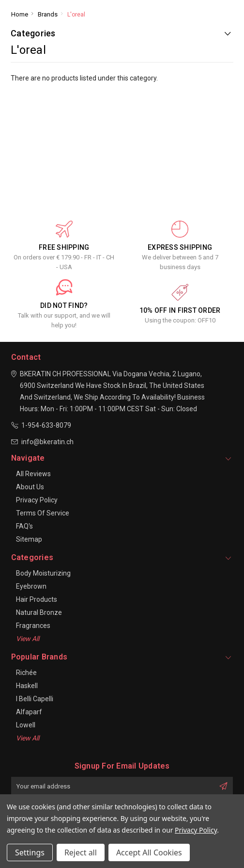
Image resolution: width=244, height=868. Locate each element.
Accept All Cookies (149, 852)
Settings (30, 852)
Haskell (27, 686)
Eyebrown (31, 586)
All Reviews (33, 474)
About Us (30, 487)
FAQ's (24, 526)
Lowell (26, 725)
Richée (26, 673)
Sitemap (29, 539)
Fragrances (33, 626)
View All (28, 639)
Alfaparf (29, 712)
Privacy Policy (37, 500)
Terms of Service (43, 513)
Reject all (81, 852)
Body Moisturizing (43, 573)
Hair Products (37, 599)
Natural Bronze (39, 612)
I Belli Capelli (35, 699)
